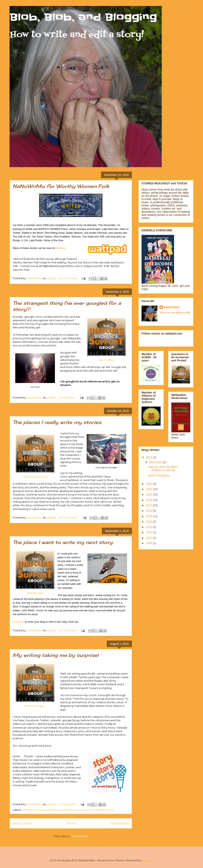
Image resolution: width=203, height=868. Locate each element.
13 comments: (68, 630)
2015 (149, 516)
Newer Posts (23, 823)
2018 (149, 500)
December (156, 462)
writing (110, 810)
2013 (149, 527)
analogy (27, 810)
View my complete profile (175, 313)
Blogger (147, 860)
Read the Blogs (106, 360)
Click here (18, 622)
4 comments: (68, 804)
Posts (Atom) (80, 836)
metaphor (67, 810)
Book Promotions (159, 475)
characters (41, 810)
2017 (149, 505)
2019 (149, 495)
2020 (149, 489)
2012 (149, 532)
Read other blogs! (35, 593)
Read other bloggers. (35, 706)
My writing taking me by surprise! (56, 655)
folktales (54, 810)
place (79, 810)
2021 (149, 484)
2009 (149, 543)
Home (72, 823)
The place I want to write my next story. (63, 542)
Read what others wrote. (35, 477)
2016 (149, 511)
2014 (149, 522)
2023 (149, 457)
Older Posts (120, 823)
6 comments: (67, 397)
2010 (149, 538)
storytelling (97, 810)
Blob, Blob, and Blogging (83, 17)
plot (86, 810)
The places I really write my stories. (57, 422)
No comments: (68, 278)
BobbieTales (172, 307)
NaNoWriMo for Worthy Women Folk (61, 186)
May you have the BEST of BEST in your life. (163, 468)
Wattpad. (61, 248)
